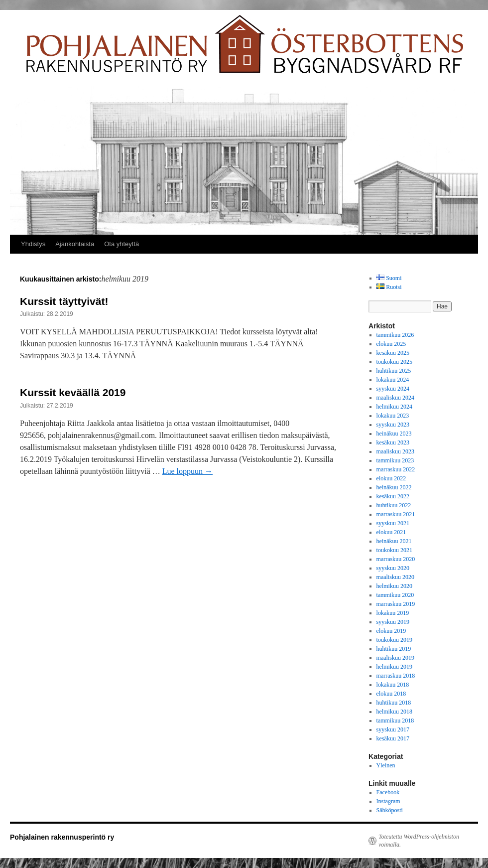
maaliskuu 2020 (395, 577)
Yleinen (386, 765)
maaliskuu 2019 (395, 658)
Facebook (388, 792)
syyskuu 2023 (393, 425)
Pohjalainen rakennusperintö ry (62, 837)
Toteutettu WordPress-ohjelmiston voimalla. (419, 841)
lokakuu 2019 (393, 613)
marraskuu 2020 (396, 559)
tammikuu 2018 (395, 721)
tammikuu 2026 (395, 335)
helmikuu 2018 (394, 712)
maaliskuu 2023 (395, 451)
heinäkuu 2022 (394, 487)
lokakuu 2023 (393, 416)
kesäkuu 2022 (393, 496)
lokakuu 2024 (393, 380)
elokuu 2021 (391, 532)
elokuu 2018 (391, 694)
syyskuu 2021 (393, 523)
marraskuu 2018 (396, 676)
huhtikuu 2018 (394, 703)
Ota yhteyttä (122, 244)
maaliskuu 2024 (395, 398)
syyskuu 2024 (393, 389)
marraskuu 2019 (396, 604)
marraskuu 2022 (396, 469)
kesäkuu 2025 (393, 353)
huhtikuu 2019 (394, 649)
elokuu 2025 (391, 344)
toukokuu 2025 (394, 362)
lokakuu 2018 (393, 685)
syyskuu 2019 (393, 622)
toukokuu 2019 (394, 640)
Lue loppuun (187, 471)
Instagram (388, 801)
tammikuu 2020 (395, 595)
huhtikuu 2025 (394, 371)
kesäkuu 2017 (393, 738)
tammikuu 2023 (395, 460)
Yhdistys (33, 244)
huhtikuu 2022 (394, 505)
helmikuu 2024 (394, 407)
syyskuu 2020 (393, 568)
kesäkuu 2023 (393, 442)
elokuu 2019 (391, 631)
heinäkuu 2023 (394, 434)
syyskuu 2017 (393, 729)
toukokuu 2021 (394, 550)
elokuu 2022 (391, 478)
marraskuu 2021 (396, 514)
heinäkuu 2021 (394, 541)
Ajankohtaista (75, 244)
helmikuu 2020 (394, 586)
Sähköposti (390, 810)
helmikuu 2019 (394, 667)
